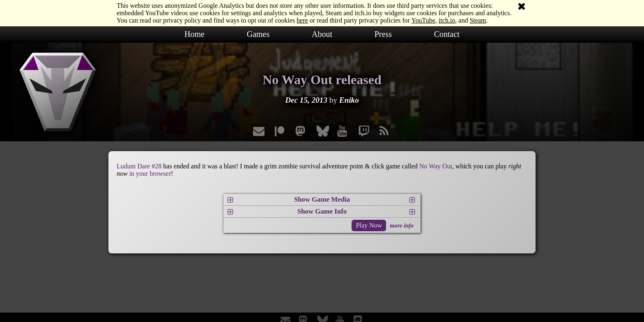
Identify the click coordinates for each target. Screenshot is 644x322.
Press (383, 34)
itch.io (447, 20)
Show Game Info (322, 211)
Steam (478, 20)
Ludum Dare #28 (139, 166)
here (302, 20)
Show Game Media (322, 199)
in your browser (150, 174)
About (322, 34)
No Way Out (436, 166)
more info (402, 225)
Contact (447, 34)
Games (258, 34)
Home (194, 34)
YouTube (423, 20)
